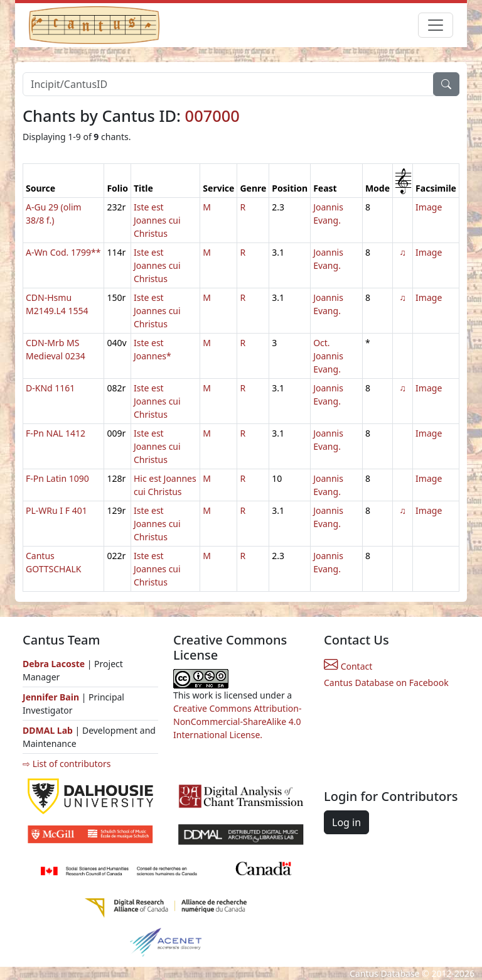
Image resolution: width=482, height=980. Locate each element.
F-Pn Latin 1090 (57, 478)
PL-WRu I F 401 (56, 510)
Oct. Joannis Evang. (328, 356)
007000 (212, 116)
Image (429, 207)
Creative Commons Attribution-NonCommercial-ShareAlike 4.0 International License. (237, 721)
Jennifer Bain (52, 697)
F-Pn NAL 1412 (56, 433)
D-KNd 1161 (50, 388)
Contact (348, 666)
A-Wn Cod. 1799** (63, 252)
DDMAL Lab (48, 730)
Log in (346, 822)
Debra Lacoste (54, 664)
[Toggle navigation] (436, 25)
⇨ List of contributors (67, 764)
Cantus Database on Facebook (386, 683)
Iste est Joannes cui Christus (157, 220)
